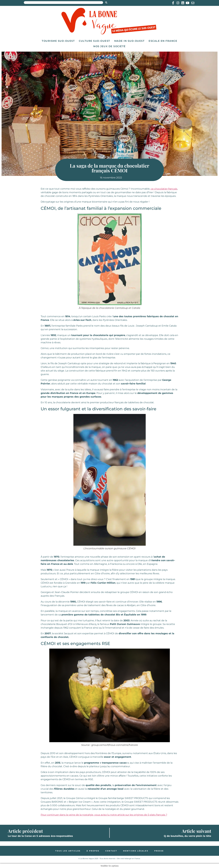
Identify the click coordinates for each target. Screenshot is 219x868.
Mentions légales (136, 851)
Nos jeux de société (109, 46)
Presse (159, 851)
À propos (93, 851)
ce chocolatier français (164, 189)
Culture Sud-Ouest (95, 41)
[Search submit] (106, 3)
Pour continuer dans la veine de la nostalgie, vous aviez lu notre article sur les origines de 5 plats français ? (104, 815)
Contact (111, 851)
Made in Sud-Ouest (129, 41)
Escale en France (163, 41)
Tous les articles (68, 851)
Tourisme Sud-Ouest (58, 41)
